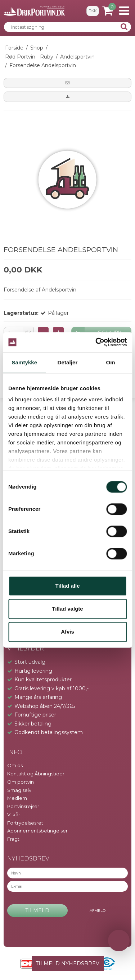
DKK (93, 11)
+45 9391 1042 (22, 490)
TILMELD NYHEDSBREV (67, 963)
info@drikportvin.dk (30, 498)
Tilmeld (37, 910)
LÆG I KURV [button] (97, 333)
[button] (67, 83)
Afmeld (98, 911)
